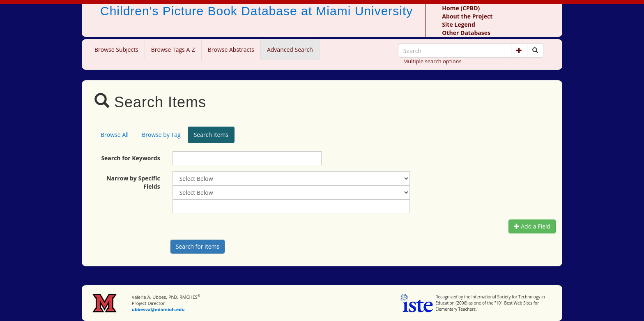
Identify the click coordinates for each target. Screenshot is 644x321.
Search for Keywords (130, 158)
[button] (519, 51)
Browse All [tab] (115, 135)
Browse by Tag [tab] (161, 135)
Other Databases (466, 33)
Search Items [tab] (211, 135)
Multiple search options (432, 61)
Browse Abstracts (231, 50)
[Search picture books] (535, 51)
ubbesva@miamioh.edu (158, 309)
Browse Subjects (116, 50)
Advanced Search (290, 50)
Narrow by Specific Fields (133, 182)
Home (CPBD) (461, 8)
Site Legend (458, 24)
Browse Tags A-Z (173, 50)
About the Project (467, 16)
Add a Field (532, 226)
